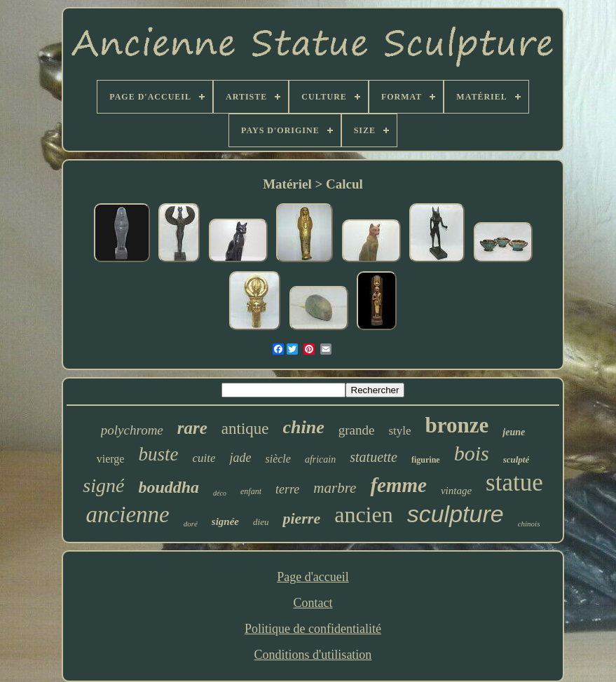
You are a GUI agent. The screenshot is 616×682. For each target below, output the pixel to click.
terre (287, 489)
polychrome (132, 430)
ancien (364, 514)
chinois (529, 524)
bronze (457, 425)
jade (240, 458)
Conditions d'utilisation (313, 655)
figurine (426, 460)
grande (357, 430)
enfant (251, 491)
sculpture (456, 514)
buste (158, 454)
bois (472, 453)
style (400, 431)
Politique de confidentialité (313, 629)
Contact (313, 603)
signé (103, 485)
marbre (335, 488)
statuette (374, 457)
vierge (111, 459)
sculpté (516, 459)
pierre (301, 518)
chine (304, 427)
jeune (514, 432)
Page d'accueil (313, 577)
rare (192, 428)
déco (220, 493)
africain (320, 459)
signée (225, 521)
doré (191, 524)
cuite (204, 458)
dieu (261, 522)
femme (398, 485)
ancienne (128, 514)
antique (245, 429)
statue (514, 483)
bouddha (169, 487)
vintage (456, 491)
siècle (278, 459)
